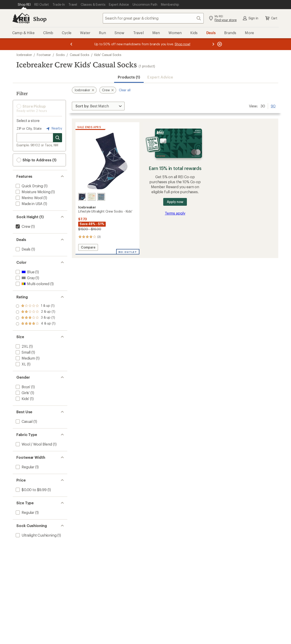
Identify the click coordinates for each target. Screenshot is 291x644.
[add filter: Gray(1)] (25, 278)
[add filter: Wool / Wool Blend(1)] (33, 444)
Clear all (125, 90)
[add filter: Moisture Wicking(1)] (33, 192)
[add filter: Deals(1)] (23, 249)
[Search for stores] (58, 138)
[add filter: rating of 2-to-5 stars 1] (36, 318)
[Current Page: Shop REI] (24, 5)
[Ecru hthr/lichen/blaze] (92, 197)
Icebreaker (24, 55)
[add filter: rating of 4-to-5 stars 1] (36, 306)
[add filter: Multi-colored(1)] (32, 284)
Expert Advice (160, 77)
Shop (40, 19)
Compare (88, 248)
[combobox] (153, 18)
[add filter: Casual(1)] (24, 421)
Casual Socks (80, 55)
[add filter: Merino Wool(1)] (29, 198)
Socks (60, 55)
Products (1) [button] (129, 77)
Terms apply (175, 213)
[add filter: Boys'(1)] (23, 387)
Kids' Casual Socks (108, 55)
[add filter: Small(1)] (23, 352)
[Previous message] (71, 44)
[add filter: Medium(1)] (25, 358)
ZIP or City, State (29, 128)
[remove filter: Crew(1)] (23, 226)
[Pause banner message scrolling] (219, 44)
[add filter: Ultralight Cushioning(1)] (36, 535)
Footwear (44, 55)
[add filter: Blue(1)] (25, 272)
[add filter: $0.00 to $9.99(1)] (31, 490)
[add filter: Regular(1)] (25, 467)
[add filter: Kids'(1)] (22, 399)
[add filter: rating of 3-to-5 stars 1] (36, 312)
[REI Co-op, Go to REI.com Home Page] (21, 18)
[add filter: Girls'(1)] (22, 393)
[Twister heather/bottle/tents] (101, 197)
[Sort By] (98, 106)
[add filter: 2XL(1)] (22, 346)
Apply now (175, 202)
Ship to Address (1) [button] (36, 160)
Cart (271, 18)
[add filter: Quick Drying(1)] (29, 186)
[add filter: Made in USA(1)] (29, 204)
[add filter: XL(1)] (20, 364)
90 (273, 106)
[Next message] (213, 44)
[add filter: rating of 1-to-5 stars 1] (36, 324)
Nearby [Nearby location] (54, 129)
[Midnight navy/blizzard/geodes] (82, 197)
